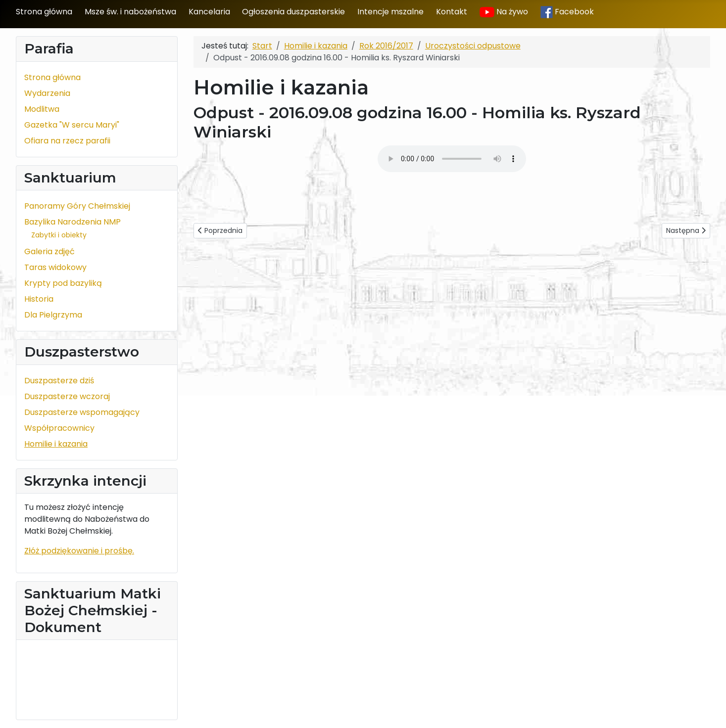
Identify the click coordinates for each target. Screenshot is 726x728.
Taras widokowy (55, 267)
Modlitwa (42, 109)
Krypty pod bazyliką (63, 283)
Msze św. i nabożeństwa (130, 12)
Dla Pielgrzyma (53, 315)
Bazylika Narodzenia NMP (73, 222)
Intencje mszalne (390, 12)
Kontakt (452, 12)
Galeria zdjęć (49, 251)
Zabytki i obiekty (59, 235)
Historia (39, 299)
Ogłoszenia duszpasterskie (293, 12)
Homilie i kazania (56, 444)
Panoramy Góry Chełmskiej (77, 206)
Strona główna (44, 12)
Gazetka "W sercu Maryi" (72, 125)
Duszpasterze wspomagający (82, 412)
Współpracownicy (59, 428)
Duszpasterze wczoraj (67, 396)
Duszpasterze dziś (59, 381)
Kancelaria (209, 12)
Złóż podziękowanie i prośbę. (79, 551)
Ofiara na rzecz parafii (67, 141)
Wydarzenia (47, 93)
